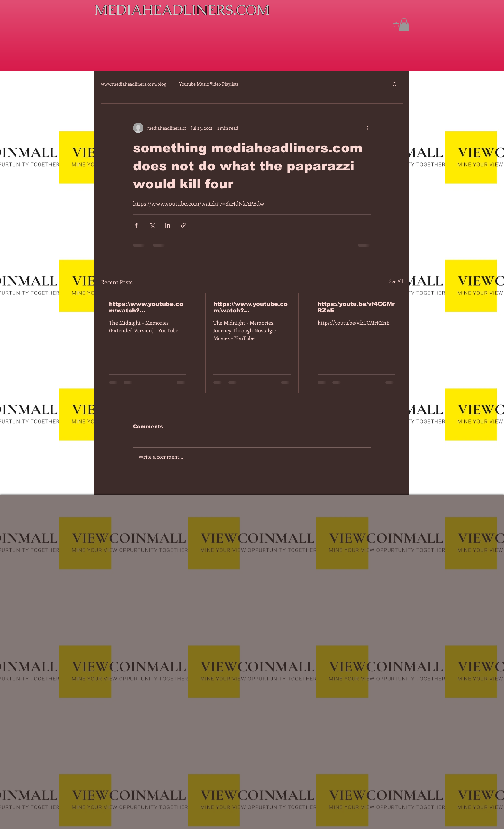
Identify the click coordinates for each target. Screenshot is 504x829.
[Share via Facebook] (136, 225)
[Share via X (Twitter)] (152, 225)
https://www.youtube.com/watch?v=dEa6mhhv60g (251, 307)
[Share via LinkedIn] (168, 225)
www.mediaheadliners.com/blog (134, 84)
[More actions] (367, 128)
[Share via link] (183, 225)
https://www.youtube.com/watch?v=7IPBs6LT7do (146, 307)
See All (396, 281)
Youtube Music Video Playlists (209, 84)
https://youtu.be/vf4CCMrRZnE (356, 307)
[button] (404, 25)
